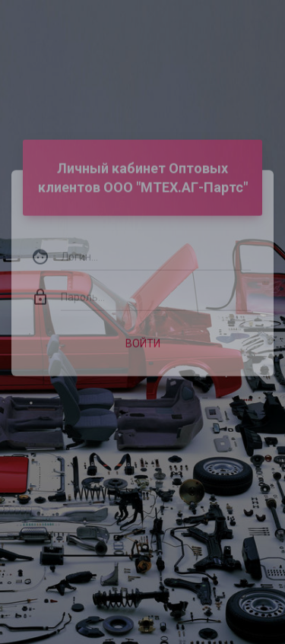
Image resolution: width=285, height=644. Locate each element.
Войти (143, 334)
